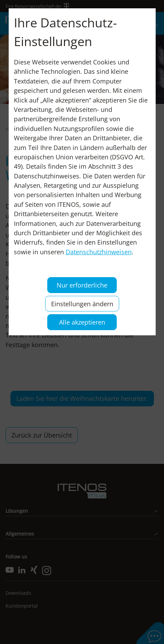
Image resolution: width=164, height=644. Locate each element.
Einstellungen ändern (82, 304)
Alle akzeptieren (82, 322)
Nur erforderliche (82, 285)
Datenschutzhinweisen (99, 252)
